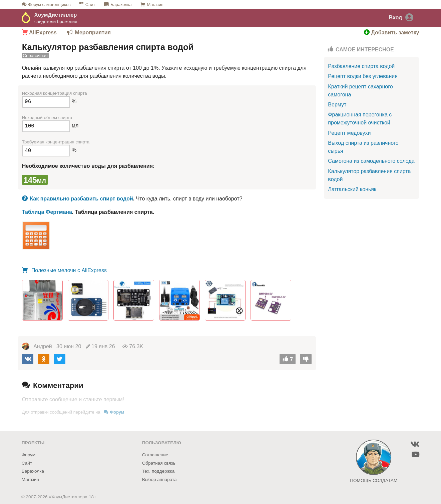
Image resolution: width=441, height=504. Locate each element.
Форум (49, 5)
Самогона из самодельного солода (371, 161)
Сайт (90, 5)
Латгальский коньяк (352, 189)
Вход (396, 18)
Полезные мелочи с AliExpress (68, 274)
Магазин (155, 5)
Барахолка (121, 5)
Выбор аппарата (159, 480)
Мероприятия (93, 33)
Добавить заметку (391, 33)
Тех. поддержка (158, 472)
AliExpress (39, 33)
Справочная (35, 56)
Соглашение (155, 456)
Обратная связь (159, 464)
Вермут (337, 105)
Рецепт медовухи (349, 133)
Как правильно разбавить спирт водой (81, 203)
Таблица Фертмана (47, 216)
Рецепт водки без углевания (363, 76)
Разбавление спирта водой (361, 66)
